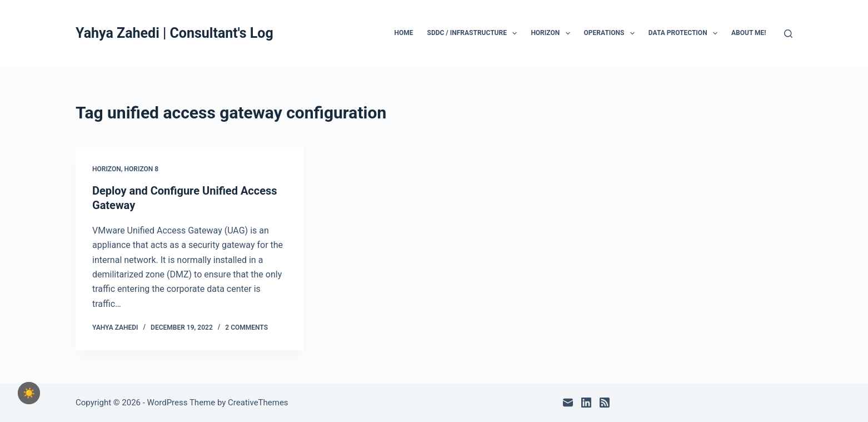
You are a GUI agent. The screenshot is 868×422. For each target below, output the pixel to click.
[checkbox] (29, 393)
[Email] (568, 403)
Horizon (552, 33)
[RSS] (605, 403)
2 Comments (246, 327)
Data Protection (685, 33)
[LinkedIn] (586, 403)
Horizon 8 (142, 169)
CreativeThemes (258, 403)
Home (404, 33)
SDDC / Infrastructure (475, 33)
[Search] (788, 34)
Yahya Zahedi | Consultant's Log (174, 33)
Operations (612, 33)
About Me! (749, 33)
